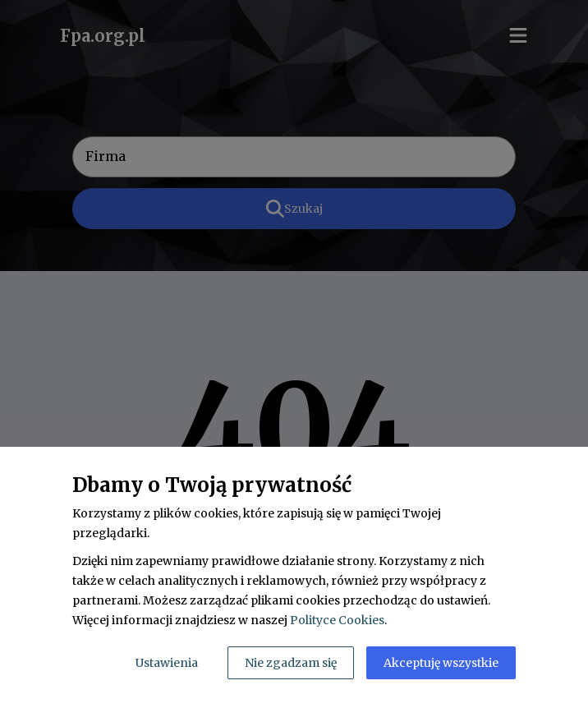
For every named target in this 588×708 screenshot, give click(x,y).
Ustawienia (167, 663)
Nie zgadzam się (291, 663)
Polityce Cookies (337, 620)
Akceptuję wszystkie (441, 663)
